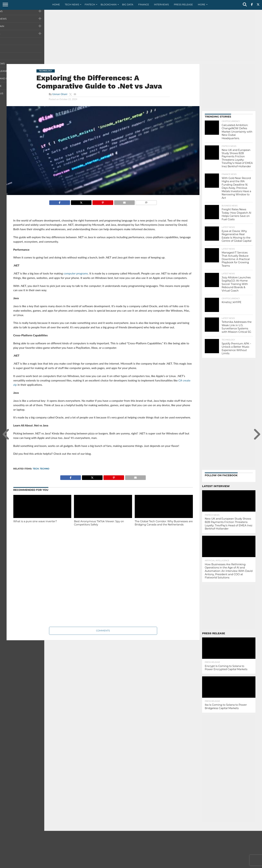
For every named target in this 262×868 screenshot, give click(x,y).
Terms (237, 865)
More (201, 4)
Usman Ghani (60, 94)
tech (36, 469)
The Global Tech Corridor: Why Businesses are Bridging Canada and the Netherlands (164, 523)
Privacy (225, 865)
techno (45, 469)
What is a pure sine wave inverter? (35, 521)
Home (56, 4)
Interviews (161, 4)
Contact (213, 865)
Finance (144, 4)
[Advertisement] (131, 36)
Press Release (183, 4)
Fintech (90, 4)
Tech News (72, 4)
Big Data (128, 4)
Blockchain (109, 4)
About (201, 865)
